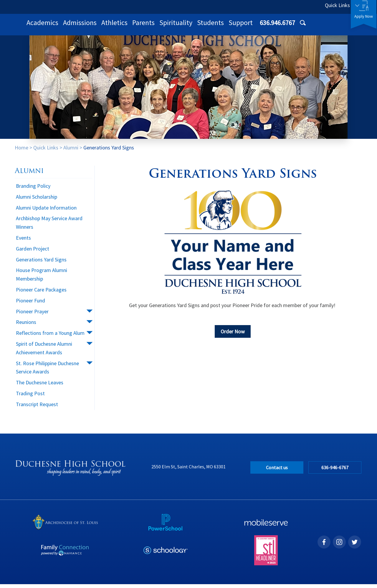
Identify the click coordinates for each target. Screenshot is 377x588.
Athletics (191, 26)
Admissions (157, 26)
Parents (220, 26)
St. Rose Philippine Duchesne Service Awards (47, 371)
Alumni (71, 151)
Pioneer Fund (30, 304)
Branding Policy (33, 190)
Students (287, 26)
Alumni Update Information (46, 211)
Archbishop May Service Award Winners (49, 226)
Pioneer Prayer (32, 315)
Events (23, 242)
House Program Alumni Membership (42, 278)
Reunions (26, 326)
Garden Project (33, 252)
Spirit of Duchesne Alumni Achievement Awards (44, 352)
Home (22, 151)
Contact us (277, 471)
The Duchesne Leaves (40, 386)
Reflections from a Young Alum (50, 337)
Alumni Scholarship (37, 201)
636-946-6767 (335, 471)
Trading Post (30, 397)
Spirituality (253, 26)
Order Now (233, 335)
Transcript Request (37, 408)
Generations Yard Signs (109, 151)
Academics (119, 26)
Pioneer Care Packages (41, 293)
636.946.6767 (294, 7)
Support (318, 26)
